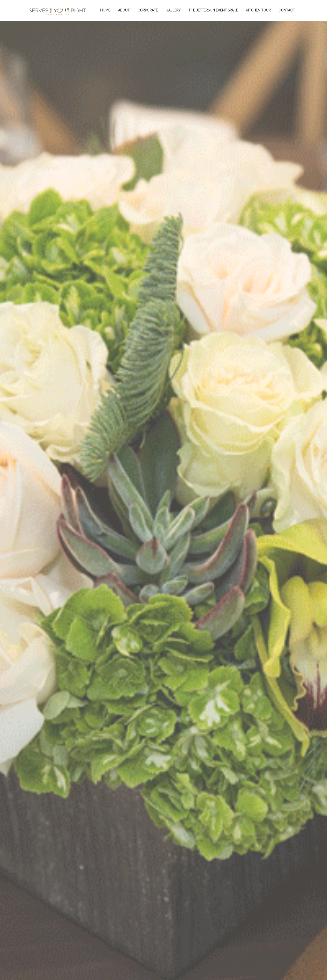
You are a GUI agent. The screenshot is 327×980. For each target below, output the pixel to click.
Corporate (148, 10)
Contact (287, 10)
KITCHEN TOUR (258, 10)
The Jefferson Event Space (213, 10)
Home (105, 10)
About (124, 10)
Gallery (173, 10)
